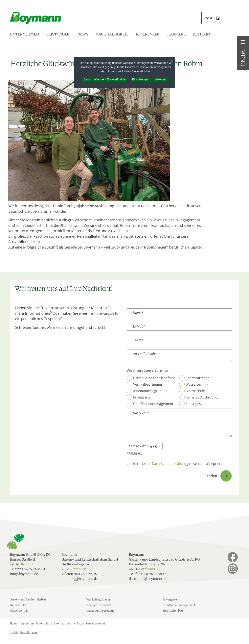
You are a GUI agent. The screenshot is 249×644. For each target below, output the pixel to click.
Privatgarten (143, 397)
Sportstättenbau (199, 378)
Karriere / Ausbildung (202, 397)
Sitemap (59, 624)
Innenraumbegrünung (150, 391)
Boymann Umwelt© (99, 605)
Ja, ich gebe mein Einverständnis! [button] (105, 79)
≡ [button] (243, 42)
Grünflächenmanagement (153, 404)
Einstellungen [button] (141, 79)
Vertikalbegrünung (148, 384)
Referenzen (148, 34)
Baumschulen (18, 605)
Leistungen (58, 34)
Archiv (71, 624)
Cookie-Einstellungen (23, 633)
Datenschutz (44, 624)
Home (14, 624)
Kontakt (202, 34)
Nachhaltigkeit (112, 34)
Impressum (27, 624)
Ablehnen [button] (161, 79)
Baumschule (195, 391)
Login (80, 624)
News (83, 34)
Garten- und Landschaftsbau (155, 378)
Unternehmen (24, 34)
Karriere (176, 34)
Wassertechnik (197, 384)
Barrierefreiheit (96, 624)
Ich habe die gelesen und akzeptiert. (178, 464)
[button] (209, 18)
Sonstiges (193, 404)
